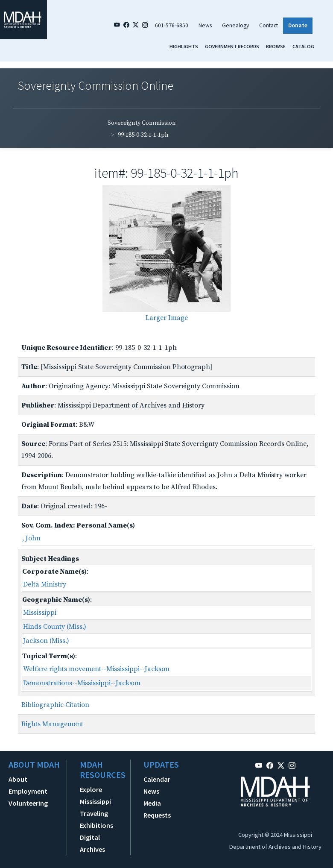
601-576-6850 (172, 25)
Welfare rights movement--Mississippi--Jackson (96, 669)
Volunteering (28, 803)
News (205, 25)
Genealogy (235, 25)
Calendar (157, 779)
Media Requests (157, 809)
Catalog (303, 46)
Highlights (184, 46)
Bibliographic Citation (55, 705)
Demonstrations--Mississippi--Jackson (82, 683)
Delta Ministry (45, 584)
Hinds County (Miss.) (55, 627)
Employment (28, 791)
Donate (298, 25)
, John (31, 538)
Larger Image (167, 318)
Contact (269, 25)
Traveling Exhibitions (96, 819)
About (18, 779)
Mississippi (40, 613)
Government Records (232, 46)
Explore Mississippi (95, 795)
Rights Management (52, 724)
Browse (276, 46)
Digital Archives (92, 843)
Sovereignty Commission (142, 123)
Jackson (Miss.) (46, 641)
